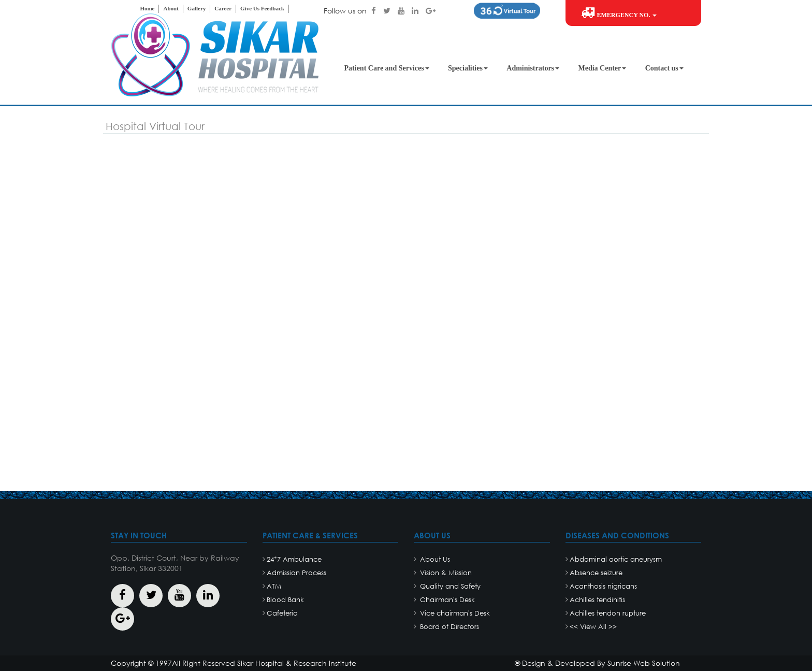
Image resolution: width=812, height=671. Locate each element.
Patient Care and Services (387, 68)
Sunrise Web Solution (644, 663)
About (171, 8)
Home (147, 8)
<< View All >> (593, 627)
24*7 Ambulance (294, 559)
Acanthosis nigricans (603, 586)
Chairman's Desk (446, 600)
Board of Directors (448, 627)
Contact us (664, 68)
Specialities (468, 68)
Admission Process (296, 573)
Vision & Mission (445, 573)
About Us (434, 559)
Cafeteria (282, 613)
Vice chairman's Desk (454, 613)
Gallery (197, 8)
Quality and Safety (449, 586)
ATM (274, 586)
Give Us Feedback (262, 8)
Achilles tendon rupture (608, 613)
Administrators (533, 68)
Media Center (602, 68)
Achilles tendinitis (597, 600)
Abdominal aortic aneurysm (616, 559)
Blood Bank (285, 600)
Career (223, 8)
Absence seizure (596, 573)
